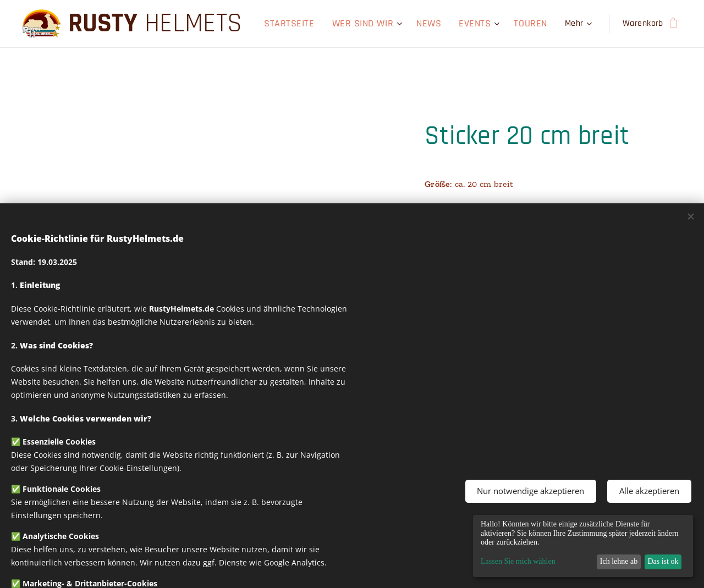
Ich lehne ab (619, 561)
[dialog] (583, 546)
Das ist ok (663, 561)
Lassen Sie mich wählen (518, 561)
